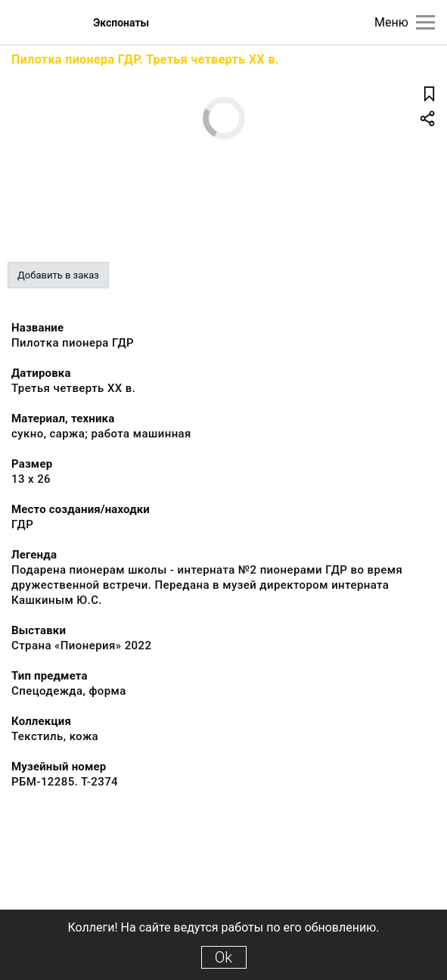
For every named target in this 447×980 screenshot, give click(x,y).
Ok (223, 957)
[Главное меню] (425, 22)
